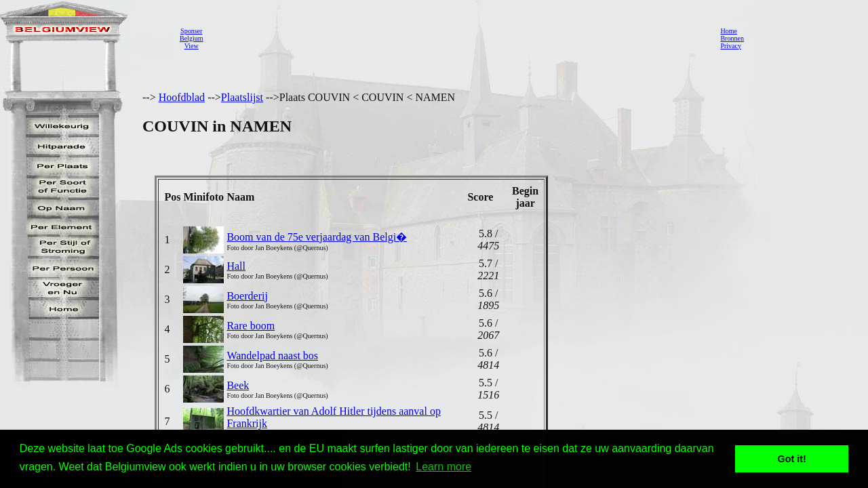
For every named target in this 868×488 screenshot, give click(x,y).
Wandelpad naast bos (272, 355)
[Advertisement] (458, 38)
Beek (238, 385)
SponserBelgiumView (191, 38)
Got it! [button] (792, 459)
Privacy (731, 46)
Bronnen (732, 38)
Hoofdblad (182, 97)
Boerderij (247, 296)
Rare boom (251, 326)
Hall (236, 266)
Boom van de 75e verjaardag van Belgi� (317, 237)
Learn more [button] (443, 467)
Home (728, 31)
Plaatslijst (242, 97)
